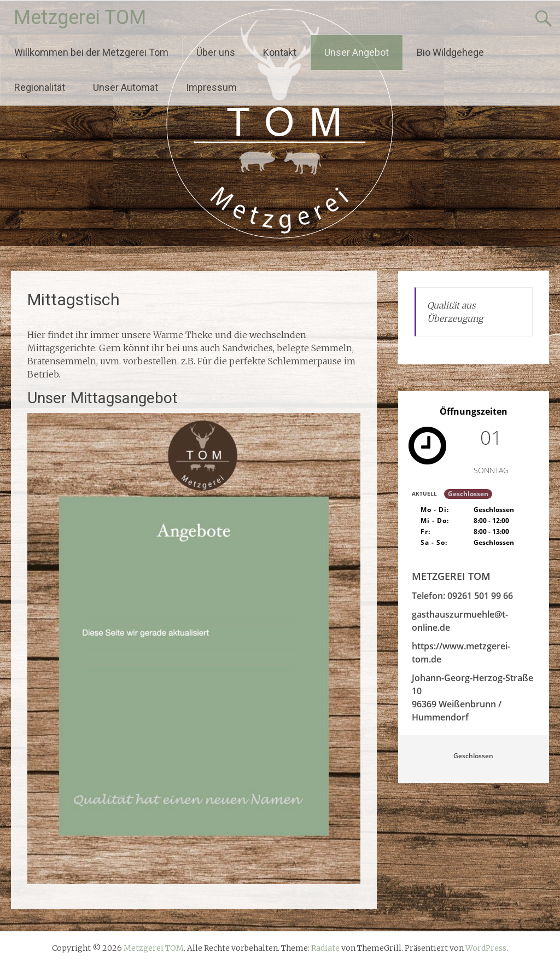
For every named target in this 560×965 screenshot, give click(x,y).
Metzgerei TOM (80, 18)
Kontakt (280, 52)
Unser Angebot (357, 52)
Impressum (211, 87)
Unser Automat (126, 87)
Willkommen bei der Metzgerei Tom (91, 52)
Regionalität (40, 87)
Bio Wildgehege (450, 52)
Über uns (216, 52)
